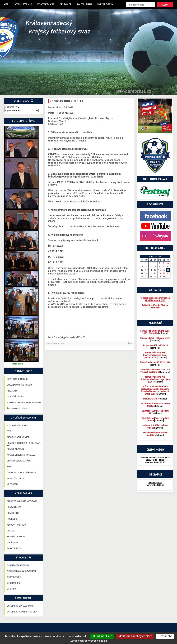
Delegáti (12, 531)
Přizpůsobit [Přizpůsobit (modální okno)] (165, 636)
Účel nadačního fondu (19, 385)
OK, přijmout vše (102, 636)
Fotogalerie (17, 364)
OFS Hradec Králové (18, 565)
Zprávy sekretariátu (19, 461)
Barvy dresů (14, 548)
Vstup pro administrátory (22, 612)
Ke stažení (13, 484)
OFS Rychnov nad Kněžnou (21, 571)
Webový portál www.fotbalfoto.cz (155, 484)
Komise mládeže (16, 449)
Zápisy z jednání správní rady (24, 403)
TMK (9, 467)
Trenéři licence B (16, 537)
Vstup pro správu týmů (20, 606)
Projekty (12, 391)
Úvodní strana (23, 5)
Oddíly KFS (12, 543)
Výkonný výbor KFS (17, 425)
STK (9, 431)
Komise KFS (13, 513)
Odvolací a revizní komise (21, 473)
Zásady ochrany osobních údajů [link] (89, 641)
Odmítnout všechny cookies (135, 636)
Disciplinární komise (18, 437)
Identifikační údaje (17, 379)
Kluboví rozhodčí (17, 525)
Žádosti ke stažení (17, 408)
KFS (6, 5)
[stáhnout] (155, 332)
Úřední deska (105, 5)
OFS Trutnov (14, 577)
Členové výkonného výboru (22, 501)
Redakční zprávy (16, 478)
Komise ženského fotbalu (21, 455)
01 (152, 257)
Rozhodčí (12, 519)
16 (160, 270)
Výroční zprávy (16, 397)
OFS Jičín (12, 589)
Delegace (66, 5)
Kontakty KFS (46, 5)
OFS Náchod (13, 583)
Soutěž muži (84, 5)
